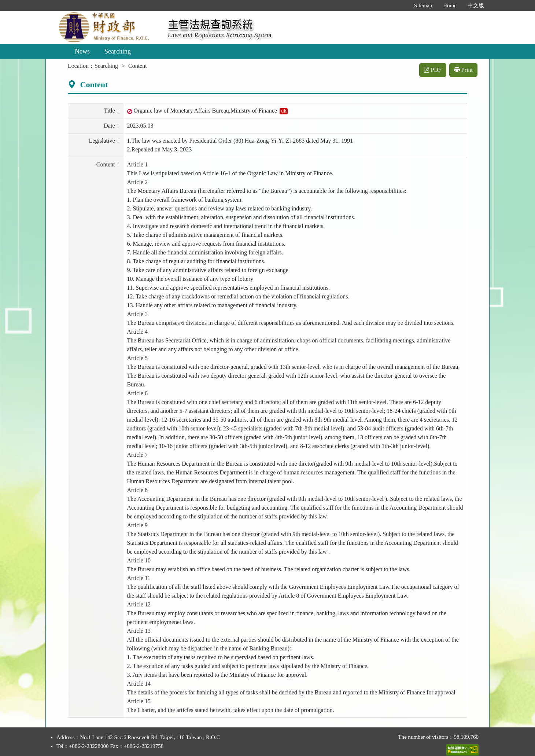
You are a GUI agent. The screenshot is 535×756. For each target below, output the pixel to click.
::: (401, 5)
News (82, 51)
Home (450, 5)
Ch (283, 111)
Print (463, 70)
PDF (433, 70)
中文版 (476, 5)
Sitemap (423, 5)
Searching (118, 51)
